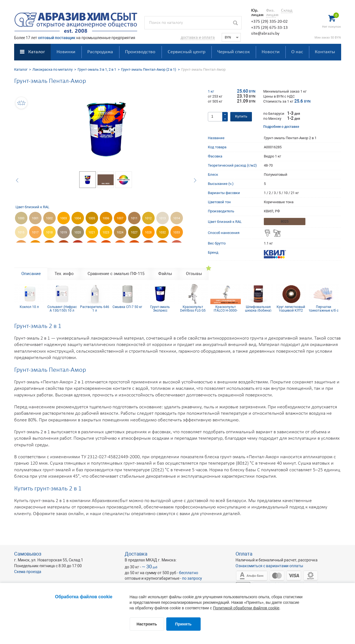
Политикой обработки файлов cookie (246, 608)
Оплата (244, 554)
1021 (92, 232)
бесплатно (189, 573)
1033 (177, 232)
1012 (148, 218)
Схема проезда (28, 572)
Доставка (136, 554)
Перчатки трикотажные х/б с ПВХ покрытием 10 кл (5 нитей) (324, 309)
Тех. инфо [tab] (64, 274)
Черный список (233, 52)
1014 (177, 218)
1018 (49, 232)
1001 (35, 218)
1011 (134, 218)
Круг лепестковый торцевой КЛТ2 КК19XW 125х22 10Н (291, 309)
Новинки (66, 52)
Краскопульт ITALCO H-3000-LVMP (226, 309)
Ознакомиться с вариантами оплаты (269, 566)
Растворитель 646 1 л (95, 309)
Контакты (325, 52)
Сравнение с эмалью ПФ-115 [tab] (116, 274)
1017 (35, 232)
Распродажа (100, 52)
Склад (287, 11)
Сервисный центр (187, 52)
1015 (21, 232)
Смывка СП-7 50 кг (127, 307)
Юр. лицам (256, 13)
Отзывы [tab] (194, 274)
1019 (63, 232)
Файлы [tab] (165, 274)
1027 (134, 232)
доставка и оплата (198, 37)
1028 (148, 232)
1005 (92, 218)
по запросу (192, 578)
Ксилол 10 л (29, 307)
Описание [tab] (31, 274)
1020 (78, 232)
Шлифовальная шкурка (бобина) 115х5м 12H (258, 309)
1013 (162, 218)
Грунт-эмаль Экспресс (160, 309)
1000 (21, 218)
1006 (106, 218)
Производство (140, 52)
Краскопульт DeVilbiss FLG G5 (193, 309)
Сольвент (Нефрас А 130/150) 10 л (62, 309)
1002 (49, 218)
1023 (106, 232)
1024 (120, 232)
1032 (162, 232)
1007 (120, 218)
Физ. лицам (271, 13)
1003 (63, 218)
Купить (241, 117)
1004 (78, 218)
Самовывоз (28, 554)
